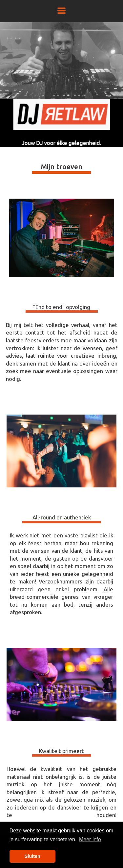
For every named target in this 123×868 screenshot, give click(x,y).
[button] (61, 11)
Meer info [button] (90, 839)
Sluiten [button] (32, 856)
